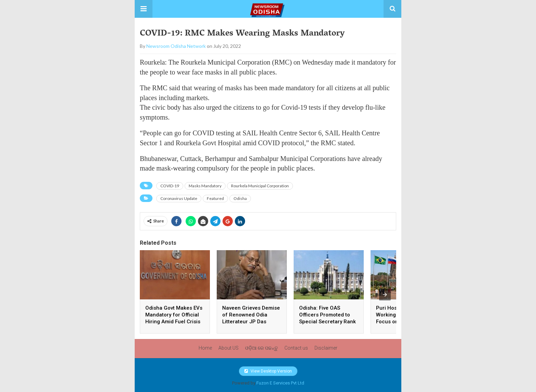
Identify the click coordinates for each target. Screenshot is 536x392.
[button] (144, 9)
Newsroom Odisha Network (176, 46)
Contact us (296, 348)
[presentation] (385, 295)
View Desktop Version (268, 371)
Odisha (240, 198)
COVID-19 (170, 186)
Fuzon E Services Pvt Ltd (280, 383)
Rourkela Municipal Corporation (260, 186)
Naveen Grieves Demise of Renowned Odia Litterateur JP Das (251, 315)
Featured (215, 198)
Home (205, 348)
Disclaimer (326, 348)
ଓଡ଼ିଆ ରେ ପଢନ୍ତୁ (262, 348)
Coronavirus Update (179, 198)
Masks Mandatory (205, 186)
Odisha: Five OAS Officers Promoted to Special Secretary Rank (328, 315)
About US (229, 348)
